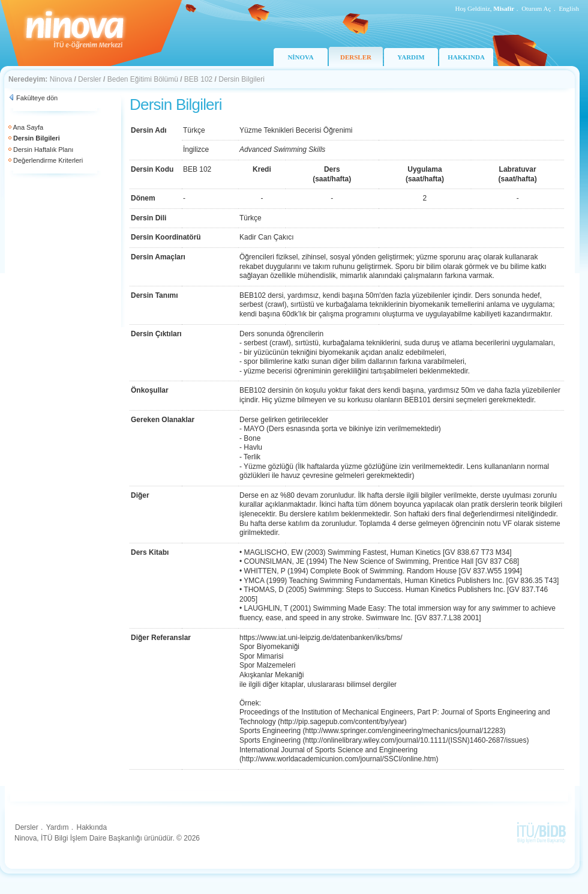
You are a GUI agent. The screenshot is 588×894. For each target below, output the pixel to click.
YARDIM (411, 57)
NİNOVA (300, 57)
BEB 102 (198, 79)
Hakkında (91, 827)
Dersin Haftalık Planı (43, 150)
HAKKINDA (466, 57)
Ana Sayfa (28, 127)
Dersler (90, 79)
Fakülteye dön (37, 98)
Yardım (58, 827)
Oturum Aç (536, 8)
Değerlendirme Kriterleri (48, 160)
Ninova (61, 79)
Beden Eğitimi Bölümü (143, 79)
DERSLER (356, 57)
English (569, 8)
